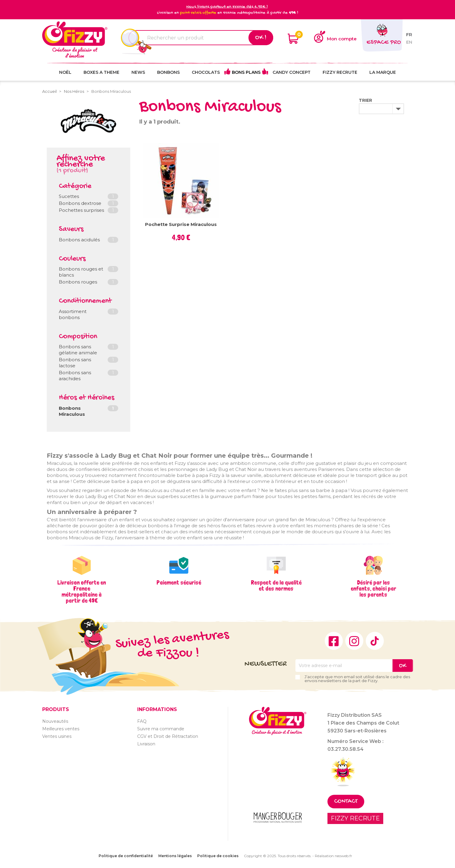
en (409, 42)
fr (409, 34)
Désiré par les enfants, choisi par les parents (373, 588)
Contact (346, 802)
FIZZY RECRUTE (355, 818)
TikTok (375, 641)
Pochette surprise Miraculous (181, 224)
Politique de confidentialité (126, 856)
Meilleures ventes (61, 729)
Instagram (354, 641)
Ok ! (261, 38)
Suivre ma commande (161, 729)
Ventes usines (57, 736)
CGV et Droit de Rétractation (168, 736)
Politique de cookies (218, 856)
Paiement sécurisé (179, 582)
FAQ (142, 721)
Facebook (334, 641)
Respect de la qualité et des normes (276, 585)
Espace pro (384, 43)
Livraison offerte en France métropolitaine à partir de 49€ (82, 591)
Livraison (146, 744)
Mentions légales (175, 856)
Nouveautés (55, 721)
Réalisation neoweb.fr (333, 856)
